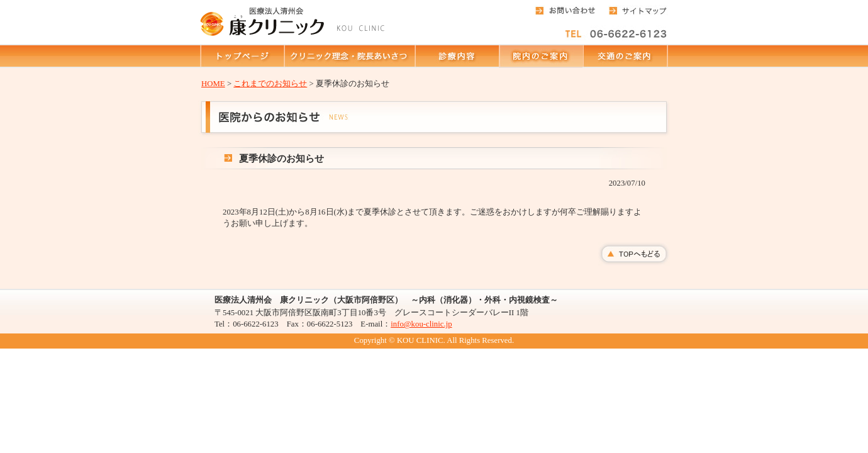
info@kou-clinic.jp (421, 324)
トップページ (242, 56)
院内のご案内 (541, 56)
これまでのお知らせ (270, 84)
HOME (213, 84)
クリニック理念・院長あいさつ (349, 56)
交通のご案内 (625, 56)
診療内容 (457, 56)
